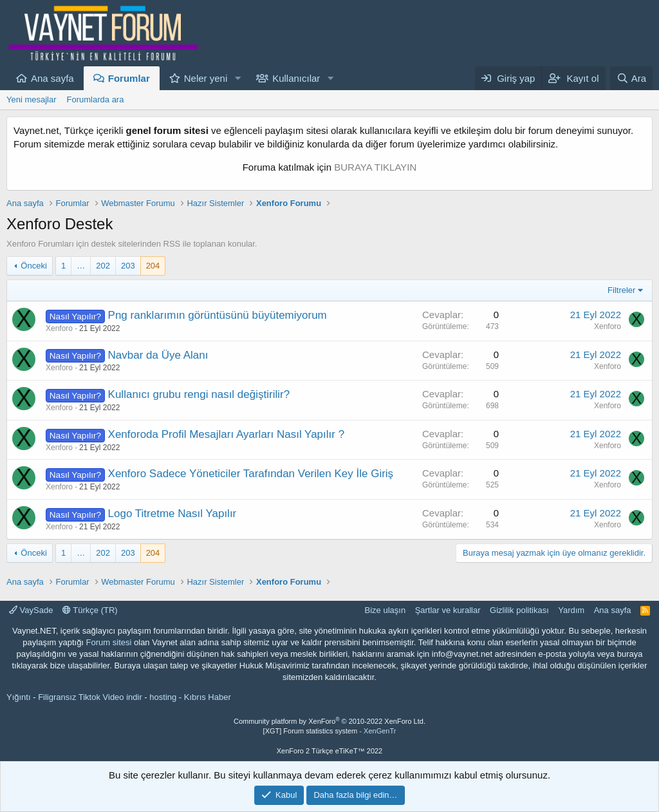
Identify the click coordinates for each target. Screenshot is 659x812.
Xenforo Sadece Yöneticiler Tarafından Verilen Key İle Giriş (251, 474)
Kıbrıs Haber (208, 697)
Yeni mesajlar (32, 99)
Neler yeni (206, 78)
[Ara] (631, 78)
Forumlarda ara (96, 99)
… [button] (81, 266)
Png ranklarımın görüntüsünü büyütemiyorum (218, 315)
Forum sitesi (109, 642)
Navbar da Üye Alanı (158, 355)
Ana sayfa (52, 78)
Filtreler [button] (621, 290)
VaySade (31, 610)
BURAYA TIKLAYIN (375, 167)
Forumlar (129, 78)
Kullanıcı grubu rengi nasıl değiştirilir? (199, 394)
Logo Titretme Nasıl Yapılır (172, 514)
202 (103, 266)
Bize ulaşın (385, 610)
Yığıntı (19, 697)
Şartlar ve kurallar (448, 610)
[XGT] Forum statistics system (330, 731)
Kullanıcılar (296, 78)
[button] (237, 78)
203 (128, 266)
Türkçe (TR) (90, 610)
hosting (163, 697)
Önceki (33, 266)
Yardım (571, 610)
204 (153, 266)
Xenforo (59, 328)
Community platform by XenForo (329, 721)
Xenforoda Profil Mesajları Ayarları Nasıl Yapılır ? (227, 434)
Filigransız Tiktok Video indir (90, 697)
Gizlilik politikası (519, 610)
